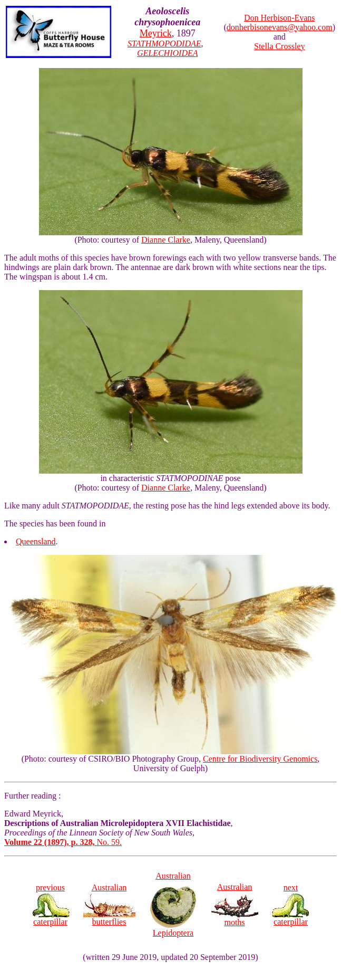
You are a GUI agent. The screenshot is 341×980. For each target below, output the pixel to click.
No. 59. (63, 842)
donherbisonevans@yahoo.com (280, 27)
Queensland (36, 541)
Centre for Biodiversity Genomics (260, 759)
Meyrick (156, 33)
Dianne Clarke (166, 240)
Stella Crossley (279, 46)
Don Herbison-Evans (280, 18)
